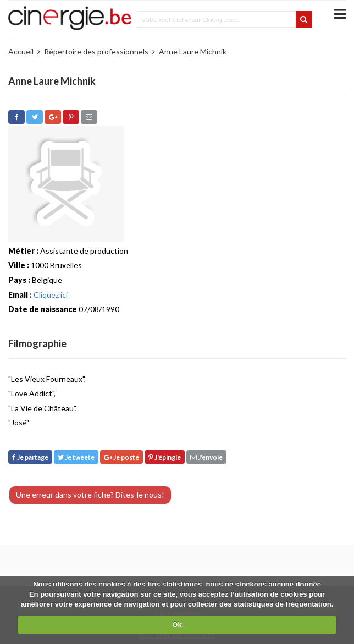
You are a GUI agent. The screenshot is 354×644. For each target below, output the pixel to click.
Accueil (21, 51)
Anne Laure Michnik (193, 51)
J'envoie (206, 457)
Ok (177, 624)
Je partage (30, 457)
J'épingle (165, 457)
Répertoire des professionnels (96, 51)
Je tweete (76, 457)
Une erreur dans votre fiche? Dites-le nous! (90, 495)
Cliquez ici (51, 295)
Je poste (121, 457)
